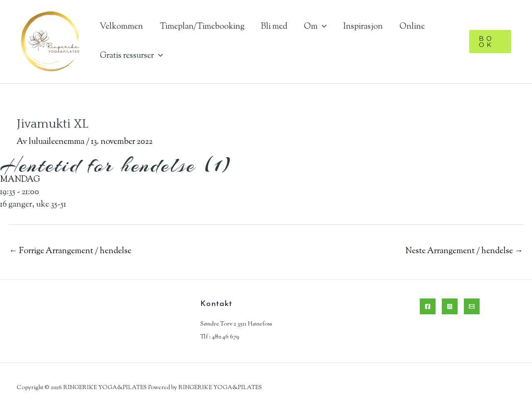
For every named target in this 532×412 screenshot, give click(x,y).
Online (412, 27)
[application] (322, 27)
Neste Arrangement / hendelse (464, 251)
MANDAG (20, 180)
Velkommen (121, 27)
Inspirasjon (363, 27)
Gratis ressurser (131, 56)
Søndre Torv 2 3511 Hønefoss (236, 324)
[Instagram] (450, 306)
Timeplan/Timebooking (202, 27)
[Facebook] (428, 306)
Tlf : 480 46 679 (220, 337)
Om (315, 27)
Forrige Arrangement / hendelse (70, 251)
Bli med (274, 27)
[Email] (472, 306)
